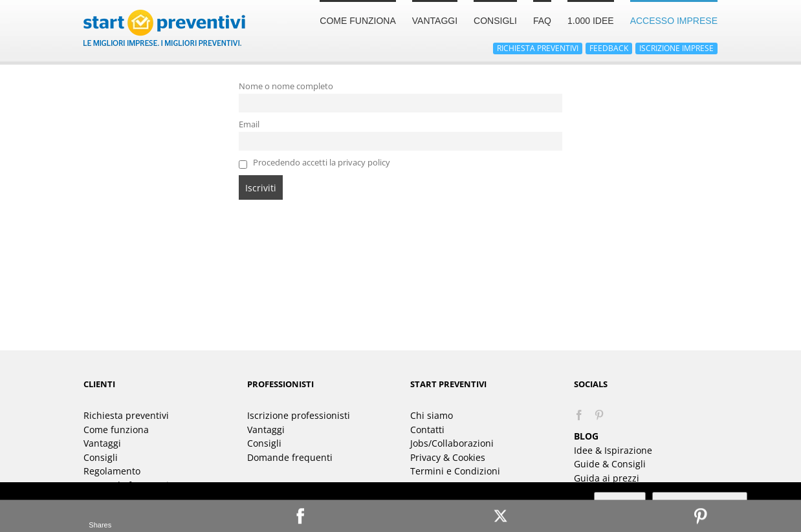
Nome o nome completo (286, 86)
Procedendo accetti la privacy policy (314, 163)
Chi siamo (432, 415)
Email (249, 124)
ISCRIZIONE (676, 48)
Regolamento (112, 471)
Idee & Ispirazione (613, 450)
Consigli (101, 457)
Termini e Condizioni (455, 471)
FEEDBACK (609, 48)
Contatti (427, 430)
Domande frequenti (290, 457)
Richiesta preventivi (126, 415)
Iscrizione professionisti (299, 415)
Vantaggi (102, 443)
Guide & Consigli (610, 464)
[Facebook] (579, 415)
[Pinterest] (599, 415)
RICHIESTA (538, 48)
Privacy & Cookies (448, 457)
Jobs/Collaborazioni (452, 443)
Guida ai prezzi (607, 478)
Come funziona (116, 430)
